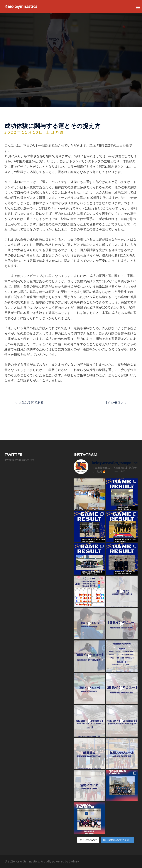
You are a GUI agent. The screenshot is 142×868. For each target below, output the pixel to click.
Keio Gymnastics (21, 6)
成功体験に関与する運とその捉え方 (52, 126)
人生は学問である (31, 402)
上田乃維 (55, 132)
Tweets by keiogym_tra (19, 460)
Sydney (74, 861)
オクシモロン (114, 402)
